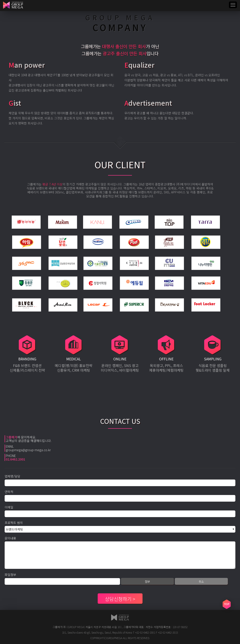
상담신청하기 (118, 599)
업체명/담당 (12, 476)
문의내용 (10, 538)
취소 (201, 582)
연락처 (9, 492)
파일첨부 (10, 575)
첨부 (147, 582)
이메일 (9, 507)
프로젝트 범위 (14, 523)
